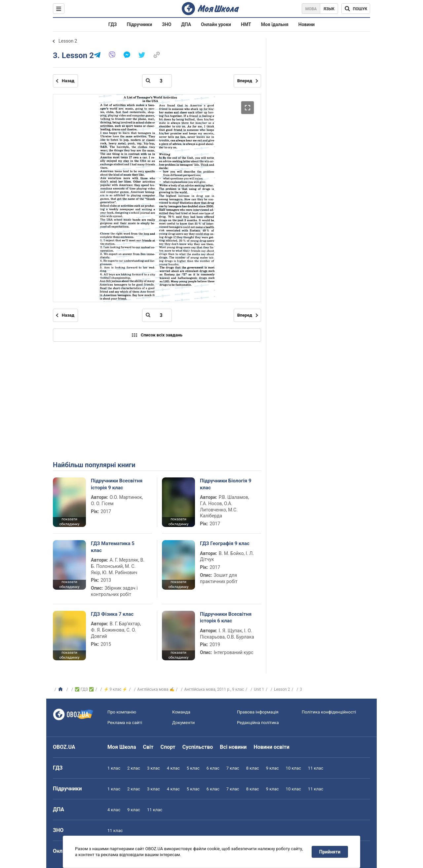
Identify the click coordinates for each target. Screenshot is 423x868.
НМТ (246, 24)
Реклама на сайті (125, 723)
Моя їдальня (275, 24)
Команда (181, 712)
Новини (307, 24)
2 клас (134, 768)
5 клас (193, 768)
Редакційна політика (258, 723)
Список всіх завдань (157, 335)
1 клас (114, 768)
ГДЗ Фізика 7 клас (112, 614)
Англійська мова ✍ (156, 689)
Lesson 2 (68, 41)
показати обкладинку (69, 522)
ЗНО (167, 24)
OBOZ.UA (64, 747)
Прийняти (330, 852)
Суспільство (198, 747)
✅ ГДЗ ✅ (84, 689)
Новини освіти (271, 747)
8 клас (253, 768)
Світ (148, 747)
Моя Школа (122, 747)
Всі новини (233, 747)
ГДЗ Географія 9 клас (225, 543)
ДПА (186, 24)
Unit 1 (259, 689)
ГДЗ (113, 24)
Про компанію (122, 712)
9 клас (272, 768)
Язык (329, 9)
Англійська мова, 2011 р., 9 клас (214, 689)
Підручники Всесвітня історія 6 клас (226, 617)
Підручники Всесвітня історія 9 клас (117, 484)
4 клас (173, 768)
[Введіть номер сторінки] (157, 81)
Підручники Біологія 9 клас (226, 484)
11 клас (316, 768)
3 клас (154, 768)
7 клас (233, 768)
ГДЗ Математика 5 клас (113, 547)
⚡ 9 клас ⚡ (116, 689)
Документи (183, 723)
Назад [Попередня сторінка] (68, 81)
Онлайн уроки (216, 24)
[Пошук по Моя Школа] (356, 9)
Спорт (168, 747)
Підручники (140, 24)
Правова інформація (258, 712)
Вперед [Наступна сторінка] (245, 81)
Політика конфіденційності (329, 712)
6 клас (213, 768)
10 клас (293, 768)
